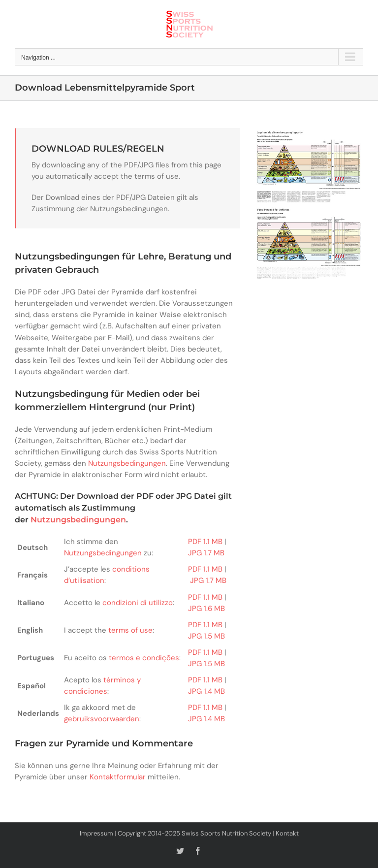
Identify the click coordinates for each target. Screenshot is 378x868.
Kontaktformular (118, 777)
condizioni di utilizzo (138, 603)
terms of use (130, 630)
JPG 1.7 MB (206, 553)
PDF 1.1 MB (205, 542)
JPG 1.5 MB (206, 636)
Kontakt (287, 833)
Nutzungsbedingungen (127, 463)
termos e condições (144, 658)
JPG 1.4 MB (206, 691)
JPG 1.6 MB (206, 609)
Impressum (96, 833)
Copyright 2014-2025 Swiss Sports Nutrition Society (194, 833)
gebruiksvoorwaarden (102, 719)
